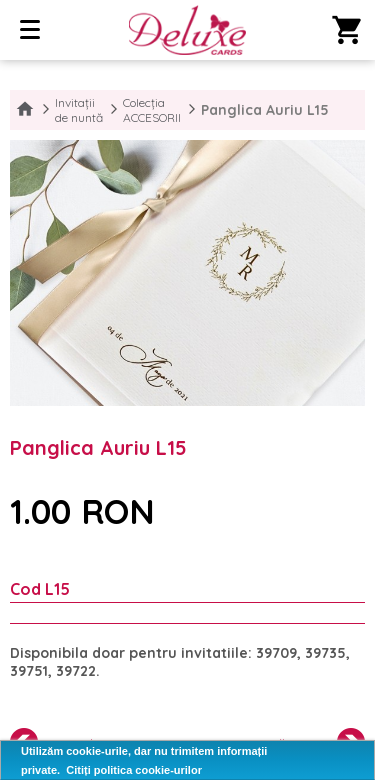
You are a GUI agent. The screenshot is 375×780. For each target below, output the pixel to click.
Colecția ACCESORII (152, 110)
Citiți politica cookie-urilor (134, 770)
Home (25, 110)
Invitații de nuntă (79, 110)
